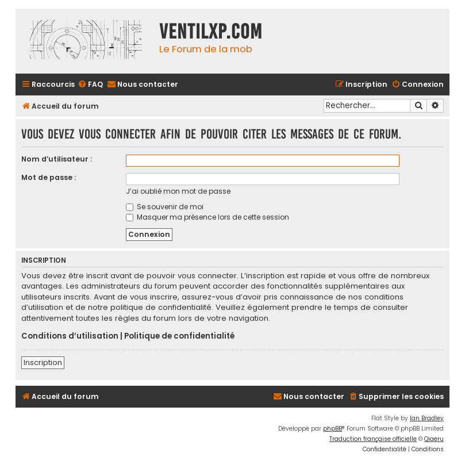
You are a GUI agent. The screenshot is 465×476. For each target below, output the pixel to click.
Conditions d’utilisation (70, 336)
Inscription (43, 362)
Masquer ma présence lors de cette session (207, 217)
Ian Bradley (427, 418)
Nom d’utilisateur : (57, 159)
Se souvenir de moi (165, 207)
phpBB (333, 429)
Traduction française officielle (373, 439)
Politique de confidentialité (179, 336)
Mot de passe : (49, 177)
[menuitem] (90, 85)
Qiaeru (434, 439)
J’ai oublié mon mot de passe (178, 191)
